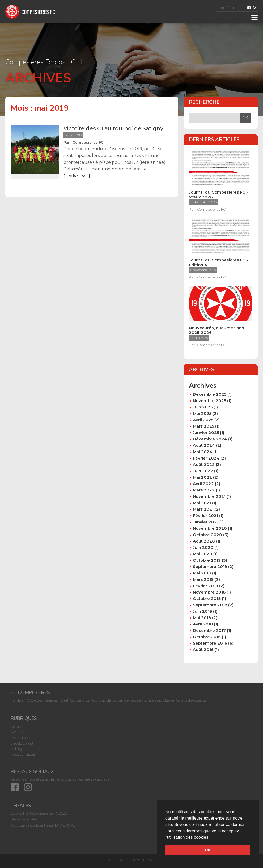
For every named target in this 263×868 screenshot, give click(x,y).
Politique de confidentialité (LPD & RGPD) (44, 825)
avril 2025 (203, 420)
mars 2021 (203, 509)
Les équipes (20, 738)
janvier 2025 (206, 433)
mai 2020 (203, 554)
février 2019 (205, 586)
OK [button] (208, 850)
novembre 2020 (210, 528)
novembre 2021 (209, 496)
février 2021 (205, 516)
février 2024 (206, 458)
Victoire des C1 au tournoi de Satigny (113, 128)
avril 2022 (203, 484)
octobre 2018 (207, 598)
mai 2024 (203, 452)
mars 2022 (204, 490)
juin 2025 (203, 407)
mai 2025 (202, 413)
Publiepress (152, 860)
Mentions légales (24, 819)
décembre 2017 (209, 630)
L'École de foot (22, 743)
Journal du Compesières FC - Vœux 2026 (218, 195)
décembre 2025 (210, 394)
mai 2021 (202, 503)
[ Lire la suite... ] (77, 176)
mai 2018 (202, 618)
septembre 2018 (210, 605)
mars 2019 (203, 579)
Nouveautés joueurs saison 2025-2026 (217, 330)
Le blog (16, 749)
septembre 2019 (210, 567)
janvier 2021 (206, 522)
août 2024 (204, 445)
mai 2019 (202, 573)
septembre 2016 (210, 643)
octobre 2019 (207, 560)
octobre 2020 (207, 535)
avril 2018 (203, 624)
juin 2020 (203, 547)
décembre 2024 (210, 439)
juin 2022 (203, 471)
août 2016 (203, 650)
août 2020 (204, 541)
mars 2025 (203, 426)
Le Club (17, 732)
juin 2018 (202, 611)
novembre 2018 (209, 592)
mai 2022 (202, 477)
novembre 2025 (209, 401)
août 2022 (204, 464)
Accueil (16, 727)
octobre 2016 (207, 637)
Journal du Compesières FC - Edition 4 (218, 262)
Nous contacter (23, 754)
